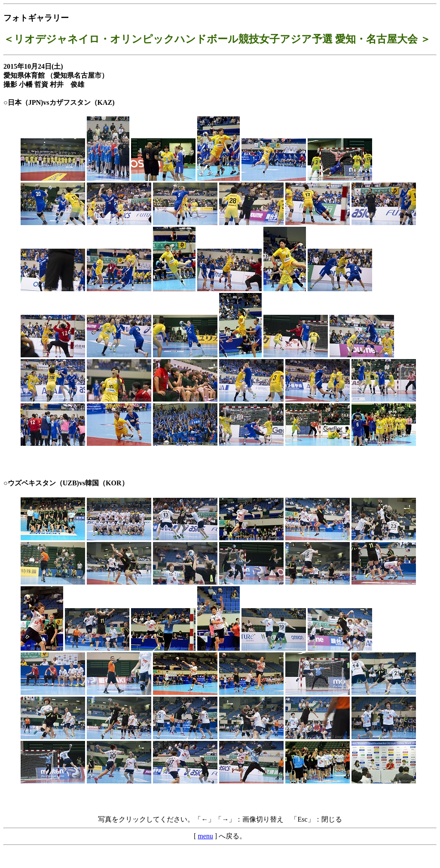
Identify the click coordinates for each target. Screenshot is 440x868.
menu (205, 836)
